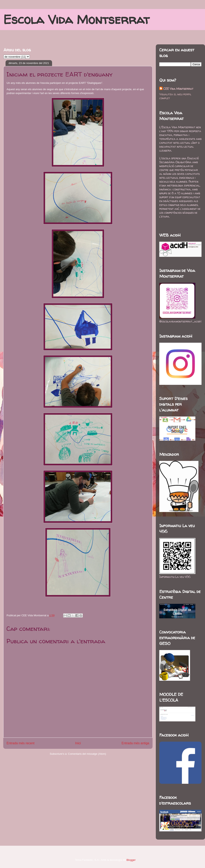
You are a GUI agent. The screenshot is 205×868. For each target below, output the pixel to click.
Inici (78, 743)
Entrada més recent (20, 743)
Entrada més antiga (135, 743)
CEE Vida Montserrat (178, 89)
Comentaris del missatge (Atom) (87, 754)
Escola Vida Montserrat (76, 19)
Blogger (131, 860)
